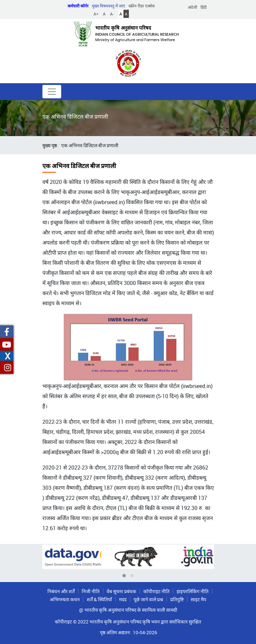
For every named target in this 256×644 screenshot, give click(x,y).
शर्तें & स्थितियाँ (99, 599)
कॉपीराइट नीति (156, 591)
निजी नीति (91, 591)
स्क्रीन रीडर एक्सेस (142, 6)
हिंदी (204, 7)
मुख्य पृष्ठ (50, 145)
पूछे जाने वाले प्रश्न (148, 599)
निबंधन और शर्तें (61, 591)
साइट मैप (198, 599)
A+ (96, 14)
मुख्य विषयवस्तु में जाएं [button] (108, 6)
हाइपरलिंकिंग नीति (193, 591)
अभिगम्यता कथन (65, 599)
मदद (123, 599)
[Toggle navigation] (52, 92)
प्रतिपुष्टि (177, 599)
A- (112, 14)
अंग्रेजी (192, 7)
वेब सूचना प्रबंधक (121, 591)
